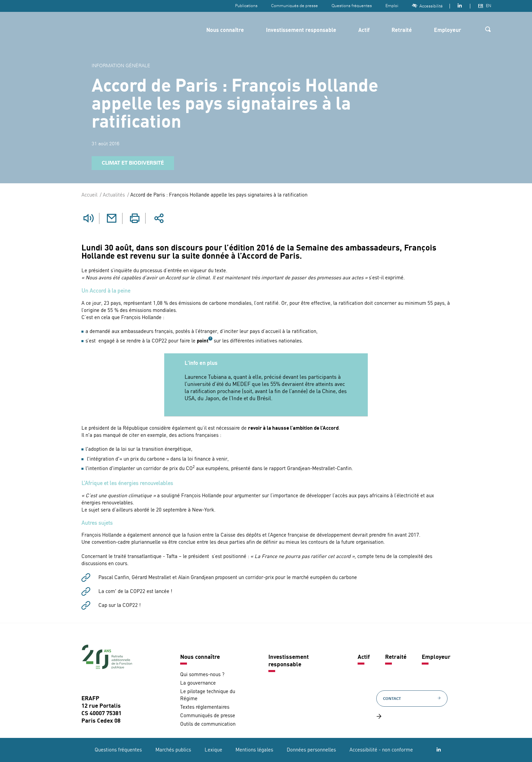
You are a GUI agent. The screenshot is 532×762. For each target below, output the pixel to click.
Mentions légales (254, 750)
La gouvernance (198, 683)
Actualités (114, 195)
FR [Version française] (481, 6)
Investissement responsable (301, 31)
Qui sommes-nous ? (202, 675)
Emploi (392, 6)
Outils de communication (208, 724)
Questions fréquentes (352, 6)
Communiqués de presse (294, 6)
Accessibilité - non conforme (381, 750)
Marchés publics (173, 750)
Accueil (89, 195)
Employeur (448, 31)
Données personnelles (311, 750)
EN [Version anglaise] (489, 6)
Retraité (402, 31)
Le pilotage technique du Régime (208, 695)
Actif (364, 31)
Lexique (213, 750)
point (203, 341)
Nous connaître (225, 31)
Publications (246, 6)
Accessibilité (427, 6)
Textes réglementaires (205, 707)
